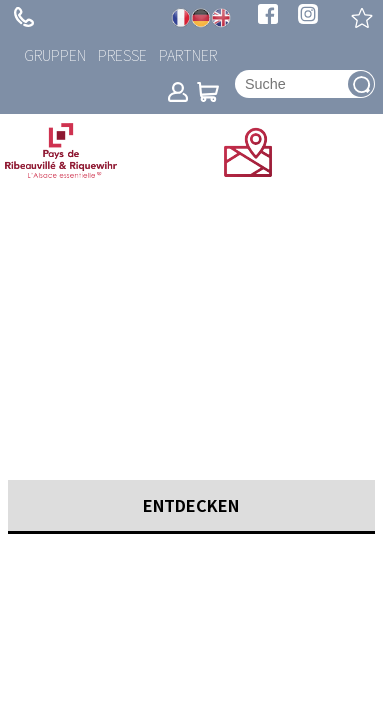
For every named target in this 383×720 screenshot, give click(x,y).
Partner (188, 54)
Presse (122, 54)
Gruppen (55, 54)
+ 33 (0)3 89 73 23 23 (24, 17)
